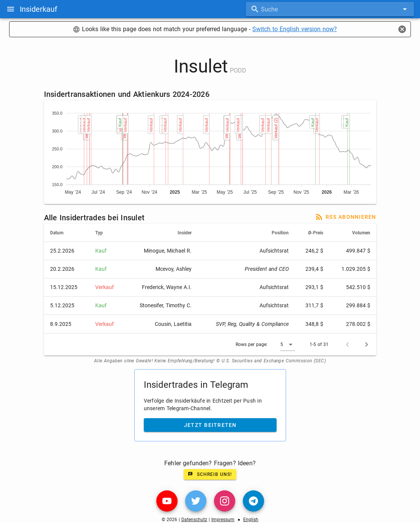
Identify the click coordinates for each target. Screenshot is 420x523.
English (251, 520)
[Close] (402, 29)
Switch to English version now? (295, 29)
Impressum (223, 520)
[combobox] (330, 9)
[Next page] (367, 344)
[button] (288, 344)
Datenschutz (194, 520)
